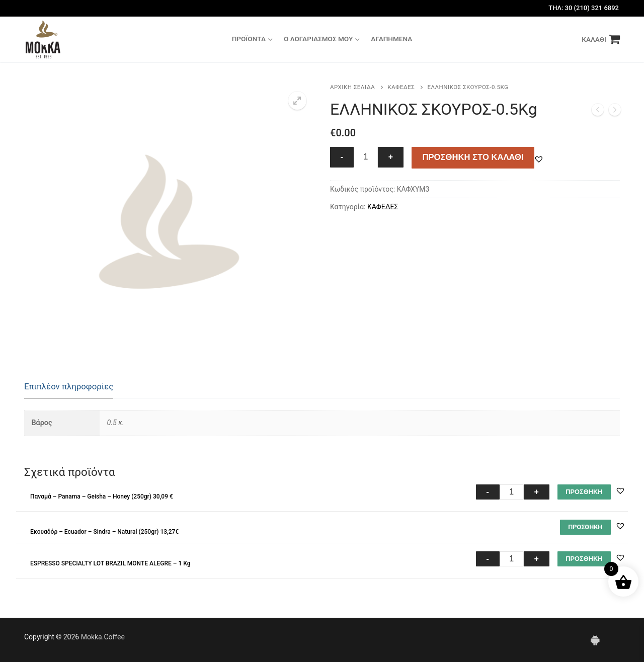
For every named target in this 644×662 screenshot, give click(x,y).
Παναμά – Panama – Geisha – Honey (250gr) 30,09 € (102, 496)
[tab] (69, 387)
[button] (297, 101)
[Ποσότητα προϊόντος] (366, 157)
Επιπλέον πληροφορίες (69, 386)
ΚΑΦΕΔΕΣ (401, 87)
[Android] (595, 640)
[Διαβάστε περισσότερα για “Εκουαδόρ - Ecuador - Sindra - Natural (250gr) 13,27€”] (585, 527)
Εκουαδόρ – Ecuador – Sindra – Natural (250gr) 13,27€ (104, 532)
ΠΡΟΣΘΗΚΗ (584, 492)
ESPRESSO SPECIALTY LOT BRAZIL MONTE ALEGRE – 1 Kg (110, 563)
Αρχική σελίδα (352, 87)
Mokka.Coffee (103, 637)
